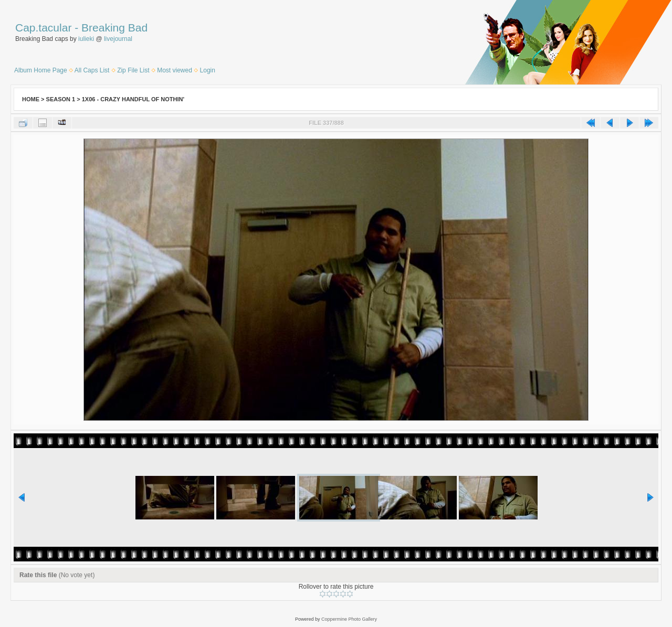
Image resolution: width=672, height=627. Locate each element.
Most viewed (175, 70)
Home (31, 99)
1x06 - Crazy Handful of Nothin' (133, 99)
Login (208, 70)
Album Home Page (41, 70)
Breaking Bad (114, 28)
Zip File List (133, 70)
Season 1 (61, 99)
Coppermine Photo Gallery (349, 619)
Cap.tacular (43, 28)
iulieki (86, 39)
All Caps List (92, 70)
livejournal (118, 39)
